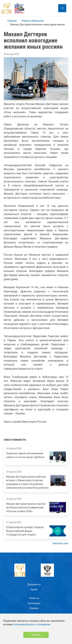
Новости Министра (33, 21)
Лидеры (34, 608)
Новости (34, 598)
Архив (34, 589)
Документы (34, 584)
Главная (12, 21)
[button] (62, 8)
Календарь (34, 603)
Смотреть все (60, 543)
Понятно (36, 635)
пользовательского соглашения (32, 624)
